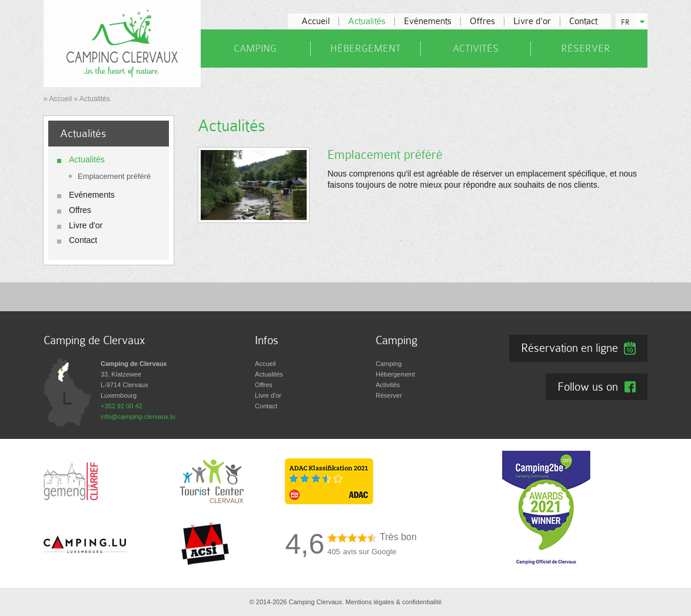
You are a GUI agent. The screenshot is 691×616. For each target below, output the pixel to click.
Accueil (315, 21)
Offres (482, 21)
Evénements (428, 21)
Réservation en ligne (569, 348)
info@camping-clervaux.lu (138, 417)
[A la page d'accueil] (122, 43)
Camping (255, 49)
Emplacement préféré (114, 176)
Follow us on (588, 387)
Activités (476, 49)
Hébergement (366, 49)
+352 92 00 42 (122, 406)
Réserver (586, 49)
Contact (583, 21)
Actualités (367, 21)
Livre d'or (532, 21)
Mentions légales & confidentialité (393, 602)
